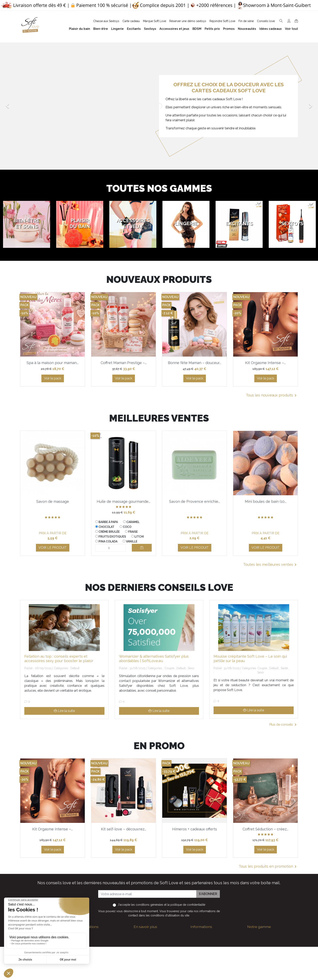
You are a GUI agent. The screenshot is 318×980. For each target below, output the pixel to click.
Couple (169, 668)
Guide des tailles (203, 934)
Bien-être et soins (260, 934)
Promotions (199, 974)
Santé (284, 668)
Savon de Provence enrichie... (195, 501)
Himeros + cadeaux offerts (195, 829)
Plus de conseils (284, 725)
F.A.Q (138, 951)
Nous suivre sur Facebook (104, 973)
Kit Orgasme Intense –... (265, 363)
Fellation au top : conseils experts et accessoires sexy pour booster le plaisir (59, 659)
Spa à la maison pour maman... (53, 363)
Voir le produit (53, 548)
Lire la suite (64, 711)
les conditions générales (147, 905)
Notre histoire (144, 958)
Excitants (254, 959)
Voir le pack (53, 378)
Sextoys (253, 966)
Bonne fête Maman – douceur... (194, 363)
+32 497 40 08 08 (98, 942)
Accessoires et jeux (262, 946)
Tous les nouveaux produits (272, 395)
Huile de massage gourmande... (124, 501)
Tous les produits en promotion (268, 867)
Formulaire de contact (150, 976)
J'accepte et (161, 905)
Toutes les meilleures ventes (271, 565)
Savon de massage (53, 501)
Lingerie (253, 953)
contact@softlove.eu (100, 934)
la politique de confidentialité (186, 905)
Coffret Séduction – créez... (265, 829)
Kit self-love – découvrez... (124, 829)
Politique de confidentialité (153, 945)
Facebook (79, 974)
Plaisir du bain (257, 940)
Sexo (191, 668)
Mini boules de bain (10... (266, 501)
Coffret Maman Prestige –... (124, 363)
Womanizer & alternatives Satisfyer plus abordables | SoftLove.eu (154, 659)
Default (75, 668)
